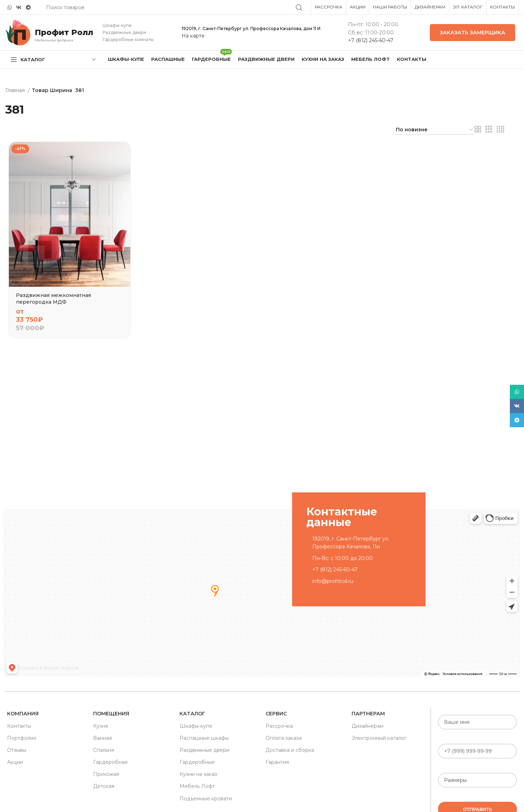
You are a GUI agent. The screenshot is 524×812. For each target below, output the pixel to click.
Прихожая (106, 774)
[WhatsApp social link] (10, 7)
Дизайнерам (368, 726)
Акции (15, 762)
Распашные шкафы (204, 738)
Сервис (276, 714)
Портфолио (22, 738)
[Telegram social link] (28, 7)
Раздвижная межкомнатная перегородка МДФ (53, 299)
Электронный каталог (379, 738)
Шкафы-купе (196, 726)
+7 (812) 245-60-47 (371, 40)
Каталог (192, 714)
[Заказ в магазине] (435, 130)
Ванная (102, 738)
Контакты (19, 726)
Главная (16, 90)
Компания (23, 714)
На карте (193, 36)
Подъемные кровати (206, 799)
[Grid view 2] (478, 129)
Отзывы (17, 750)
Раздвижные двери (204, 750)
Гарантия (277, 762)
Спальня (104, 750)
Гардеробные (197, 762)
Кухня (101, 726)
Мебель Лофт (197, 786)
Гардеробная (110, 762)
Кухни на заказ (198, 774)
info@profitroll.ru (333, 581)
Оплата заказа (284, 738)
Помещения (111, 714)
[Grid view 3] (489, 129)
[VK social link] (19, 7)
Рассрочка (279, 726)
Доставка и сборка (290, 750)
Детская (104, 786)
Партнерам (368, 714)
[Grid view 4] (500, 129)
